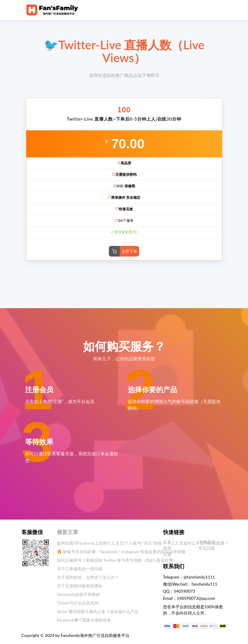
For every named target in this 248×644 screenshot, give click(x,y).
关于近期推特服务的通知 (80, 586)
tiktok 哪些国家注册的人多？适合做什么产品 (98, 611)
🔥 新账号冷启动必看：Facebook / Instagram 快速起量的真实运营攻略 (121, 552)
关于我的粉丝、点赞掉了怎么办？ (88, 577)
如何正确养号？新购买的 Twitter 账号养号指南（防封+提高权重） (117, 560)
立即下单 (129, 251)
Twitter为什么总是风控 (78, 603)
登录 (167, 548)
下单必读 (207, 542)
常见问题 (207, 548)
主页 (167, 542)
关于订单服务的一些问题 (80, 569)
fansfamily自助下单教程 (79, 594)
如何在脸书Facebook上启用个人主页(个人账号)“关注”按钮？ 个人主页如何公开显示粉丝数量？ (143, 543)
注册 (167, 554)
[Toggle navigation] (215, 10)
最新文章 (68, 532)
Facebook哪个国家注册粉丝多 (84, 620)
